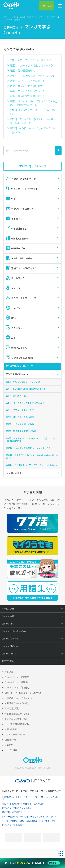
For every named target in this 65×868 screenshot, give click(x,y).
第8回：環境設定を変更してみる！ (28, 96)
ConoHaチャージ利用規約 (17, 682)
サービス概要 (11, 750)
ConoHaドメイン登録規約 (17, 677)
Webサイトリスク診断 (33, 804)
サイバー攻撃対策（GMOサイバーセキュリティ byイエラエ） (29, 817)
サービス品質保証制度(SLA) (17, 724)
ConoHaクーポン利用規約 (17, 688)
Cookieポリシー (12, 740)
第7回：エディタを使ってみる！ (27, 91)
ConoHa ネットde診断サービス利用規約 (23, 693)
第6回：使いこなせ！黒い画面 (26, 86)
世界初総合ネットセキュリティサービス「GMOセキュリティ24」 (31, 797)
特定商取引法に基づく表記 (17, 714)
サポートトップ (10, 17)
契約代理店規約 (12, 708)
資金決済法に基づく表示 (16, 719)
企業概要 (9, 745)
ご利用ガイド (52, 17)
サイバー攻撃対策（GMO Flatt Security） (20, 821)
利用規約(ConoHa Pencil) (16, 703)
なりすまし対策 (48, 821)
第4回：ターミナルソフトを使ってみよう (32, 76)
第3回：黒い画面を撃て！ (23, 70)
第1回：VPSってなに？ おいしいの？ (31, 60)
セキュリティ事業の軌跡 (13, 825)
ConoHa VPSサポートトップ (31, 17)
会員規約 (9, 672)
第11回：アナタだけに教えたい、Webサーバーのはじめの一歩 (33, 121)
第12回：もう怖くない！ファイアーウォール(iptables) (33, 130)
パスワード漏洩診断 (11, 804)
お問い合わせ (11, 729)
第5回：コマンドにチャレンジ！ (27, 81)
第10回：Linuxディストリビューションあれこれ (33, 112)
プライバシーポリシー (15, 735)
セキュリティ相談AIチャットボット (18, 808)
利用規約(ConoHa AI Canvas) (18, 698)
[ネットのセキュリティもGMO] (32, 863)
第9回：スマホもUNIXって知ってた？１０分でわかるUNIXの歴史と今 (34, 103)
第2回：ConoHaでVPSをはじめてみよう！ (32, 65)
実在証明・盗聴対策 (11, 812)
